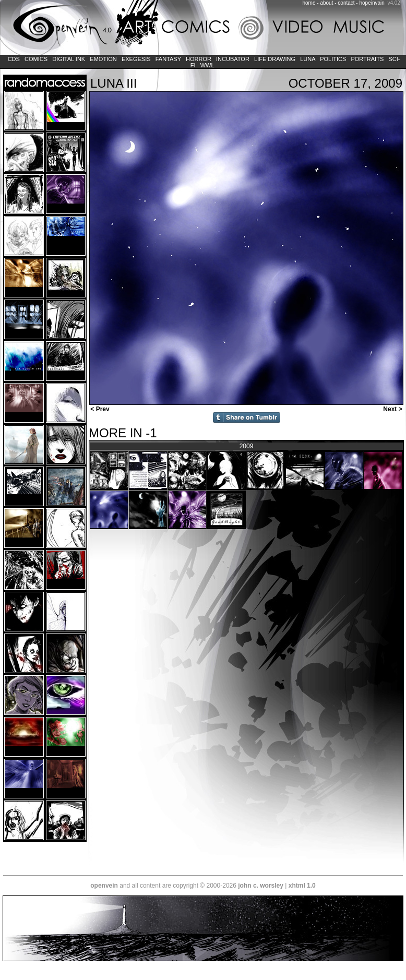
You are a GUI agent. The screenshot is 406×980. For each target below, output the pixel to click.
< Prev (99, 409)
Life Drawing (275, 59)
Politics (333, 59)
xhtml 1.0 (302, 886)
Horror (199, 59)
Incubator (233, 59)
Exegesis (136, 59)
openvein (104, 886)
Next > (393, 409)
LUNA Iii (114, 83)
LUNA (308, 59)
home (309, 3)
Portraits (367, 59)
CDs (14, 59)
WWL (207, 65)
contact (346, 3)
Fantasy (168, 59)
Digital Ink (69, 59)
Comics (36, 59)
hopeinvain (372, 3)
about (326, 3)
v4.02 (393, 3)
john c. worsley (261, 886)
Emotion (103, 59)
